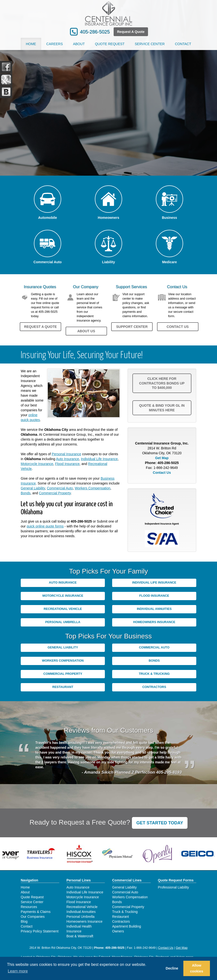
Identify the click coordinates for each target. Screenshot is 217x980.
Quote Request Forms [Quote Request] (176, 880)
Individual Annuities (154, 609)
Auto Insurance (68, 459)
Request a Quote (40, 327)
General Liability (33, 488)
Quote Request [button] (110, 44)
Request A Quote (131, 32)
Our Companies (33, 917)
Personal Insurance (66, 454)
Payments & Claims (36, 912)
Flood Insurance (67, 464)
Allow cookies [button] (197, 968)
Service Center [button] (150, 44)
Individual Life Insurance (99, 459)
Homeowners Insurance (154, 622)
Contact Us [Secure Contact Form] (162, 473)
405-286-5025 (95, 32)
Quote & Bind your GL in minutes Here (162, 408)
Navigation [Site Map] (30, 880)
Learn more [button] (18, 971)
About (79, 44)
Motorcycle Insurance (37, 464)
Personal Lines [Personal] (79, 880)
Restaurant (63, 687)
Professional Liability (174, 887)
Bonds (26, 493)
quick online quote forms (45, 526)
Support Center (132, 327)
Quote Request (32, 897)
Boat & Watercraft (80, 936)
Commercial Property (55, 493)
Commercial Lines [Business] (127, 880)
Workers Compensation (93, 488)
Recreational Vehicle (63, 609)
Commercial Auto (60, 488)
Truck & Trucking (154, 674)
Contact (183, 44)
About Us (86, 331)
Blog (24, 921)
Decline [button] (172, 968)
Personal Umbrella (63, 622)
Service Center (32, 902)
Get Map (162, 458)
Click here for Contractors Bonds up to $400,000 (162, 383)
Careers (55, 44)
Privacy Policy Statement (40, 931)
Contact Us (178, 327)
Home (31, 44)
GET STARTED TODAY (160, 823)
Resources (29, 907)
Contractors (154, 687)
